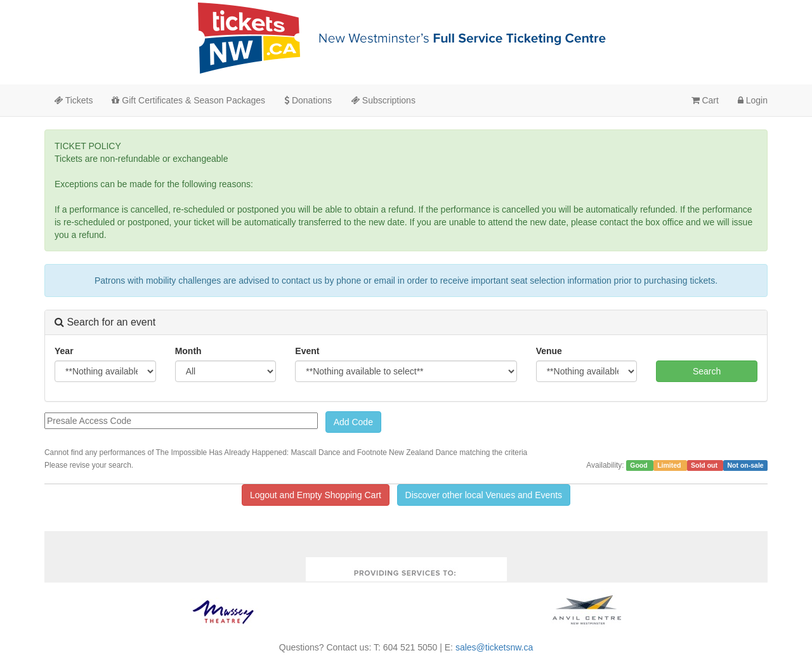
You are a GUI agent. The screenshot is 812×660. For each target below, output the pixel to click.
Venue (549, 351)
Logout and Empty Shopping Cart (316, 495)
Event (307, 351)
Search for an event (105, 322)
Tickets (73, 100)
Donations (308, 100)
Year (64, 351)
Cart (705, 100)
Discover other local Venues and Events (484, 495)
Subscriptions (383, 100)
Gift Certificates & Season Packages (188, 100)
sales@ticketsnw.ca (494, 647)
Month (188, 351)
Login (753, 100)
